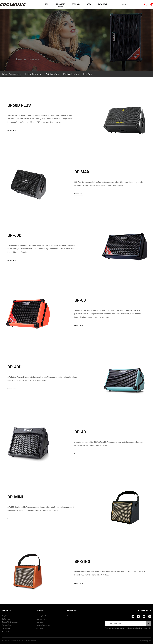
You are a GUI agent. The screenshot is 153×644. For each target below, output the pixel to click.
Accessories (6, 631)
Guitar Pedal (6, 619)
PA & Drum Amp (52, 74)
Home (47, 4)
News (89, 4)
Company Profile (41, 616)
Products (61, 4)
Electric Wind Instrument (10, 622)
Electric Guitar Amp (33, 74)
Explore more (12, 131)
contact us (39, 622)
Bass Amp (88, 74)
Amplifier (5, 616)
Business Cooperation (43, 625)
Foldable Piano (7, 625)
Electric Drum (7, 628)
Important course (41, 619)
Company (76, 4)
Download (103, 4)
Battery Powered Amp (11, 74)
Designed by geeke (145, 641)
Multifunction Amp (71, 74)
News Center (40, 628)
